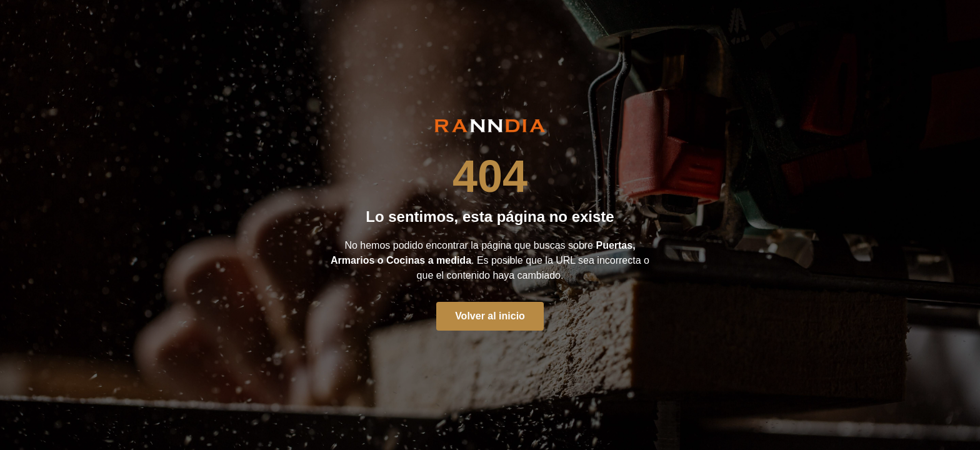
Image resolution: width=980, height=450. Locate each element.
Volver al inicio (490, 316)
